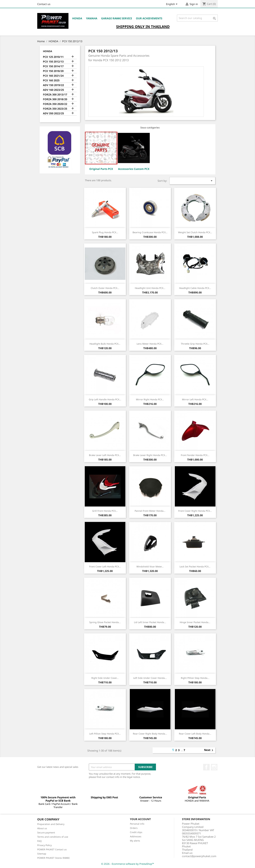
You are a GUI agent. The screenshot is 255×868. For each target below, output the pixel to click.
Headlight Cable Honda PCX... (195, 288)
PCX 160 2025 (51, 80)
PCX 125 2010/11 (53, 57)
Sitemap (42, 854)
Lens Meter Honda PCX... (150, 344)
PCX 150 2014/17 (53, 66)
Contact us (44, 4)
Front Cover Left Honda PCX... (105, 567)
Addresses (136, 836)
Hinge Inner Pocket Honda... (195, 622)
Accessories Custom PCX (134, 169)
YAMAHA (92, 18)
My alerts (135, 841)
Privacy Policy (44, 845)
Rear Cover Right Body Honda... (150, 734)
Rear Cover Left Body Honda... (195, 734)
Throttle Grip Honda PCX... (195, 344)
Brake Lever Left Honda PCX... (105, 455)
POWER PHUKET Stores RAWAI (53, 858)
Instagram (214, 767)
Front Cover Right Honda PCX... (195, 511)
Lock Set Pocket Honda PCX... (195, 567)
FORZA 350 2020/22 (55, 104)
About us (42, 828)
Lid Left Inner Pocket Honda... (150, 622)
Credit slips (136, 832)
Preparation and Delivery (51, 824)
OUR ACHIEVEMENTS (149, 18)
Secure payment (46, 833)
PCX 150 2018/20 (53, 71)
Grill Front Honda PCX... (105, 511)
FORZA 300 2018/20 (55, 99)
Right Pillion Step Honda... (195, 678)
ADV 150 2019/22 (53, 85)
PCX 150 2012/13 (53, 62)
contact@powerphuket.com (199, 856)
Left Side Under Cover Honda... (150, 678)
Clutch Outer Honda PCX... (105, 288)
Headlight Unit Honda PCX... (150, 288)
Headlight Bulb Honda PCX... (105, 344)
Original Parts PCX (101, 169)
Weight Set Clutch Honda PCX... (195, 232)
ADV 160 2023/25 (53, 90)
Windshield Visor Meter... (150, 567)
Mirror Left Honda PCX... (195, 399)
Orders (134, 828)
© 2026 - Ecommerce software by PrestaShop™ (128, 864)
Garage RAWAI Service (117, 18)
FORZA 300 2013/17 (55, 95)
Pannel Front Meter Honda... (150, 511)
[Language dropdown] (172, 4)
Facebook (206, 767)
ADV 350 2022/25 (53, 113)
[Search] (197, 18)
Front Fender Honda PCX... (195, 455)
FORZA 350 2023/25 (55, 109)
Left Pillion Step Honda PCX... (105, 734)
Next (209, 750)
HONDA (77, 18)
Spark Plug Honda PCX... (105, 232)
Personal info (137, 824)
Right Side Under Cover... (105, 678)
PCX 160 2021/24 (53, 76)
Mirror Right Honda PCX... (150, 399)
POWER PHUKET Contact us (52, 849)
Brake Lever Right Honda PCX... (150, 455)
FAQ (39, 841)
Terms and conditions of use (53, 837)
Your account (140, 819)
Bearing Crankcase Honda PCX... (150, 232)
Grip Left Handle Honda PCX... (105, 399)
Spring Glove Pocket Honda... (105, 622)
